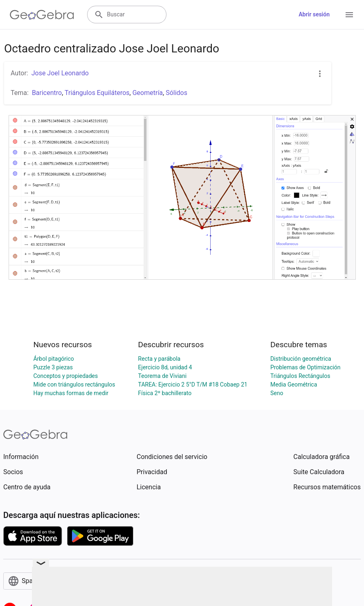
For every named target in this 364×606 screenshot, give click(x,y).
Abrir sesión (314, 14)
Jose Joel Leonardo (60, 73)
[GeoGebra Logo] (42, 15)
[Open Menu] (349, 15)
